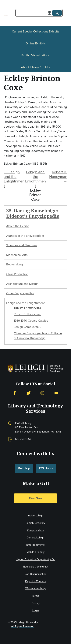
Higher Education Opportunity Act (35, 559)
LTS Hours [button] (46, 468)
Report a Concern (36, 581)
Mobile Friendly (35, 552)
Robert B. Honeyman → (58, 177)
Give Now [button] (35, 498)
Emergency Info (35, 545)
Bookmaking (14, 264)
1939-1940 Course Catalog (31, 321)
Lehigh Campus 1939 (28, 327)
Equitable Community (36, 567)
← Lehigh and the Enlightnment (14, 179)
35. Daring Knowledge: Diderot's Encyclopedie (33, 213)
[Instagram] (42, 393)
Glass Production (17, 274)
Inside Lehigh (35, 516)
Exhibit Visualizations (35, 55)
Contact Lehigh (35, 538)
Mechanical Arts (17, 255)
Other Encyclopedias (20, 293)
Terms (35, 596)
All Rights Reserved (23, 626)
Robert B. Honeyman (28, 314)
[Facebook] (15, 393)
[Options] (50, 13)
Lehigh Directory (35, 523)
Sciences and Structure (21, 245)
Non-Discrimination (35, 574)
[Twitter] (29, 393)
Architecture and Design (22, 284)
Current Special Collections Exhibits (36, 31)
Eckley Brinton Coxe (28, 308)
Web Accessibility (35, 588)
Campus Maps (35, 530)
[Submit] (57, 13)
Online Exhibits (36, 43)
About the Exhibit (18, 226)
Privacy (36, 603)
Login (36, 610)
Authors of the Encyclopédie (25, 236)
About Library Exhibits (35, 67)
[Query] (39, 13)
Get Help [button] (24, 468)
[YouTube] (56, 393)
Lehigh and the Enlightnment (35, 179)
